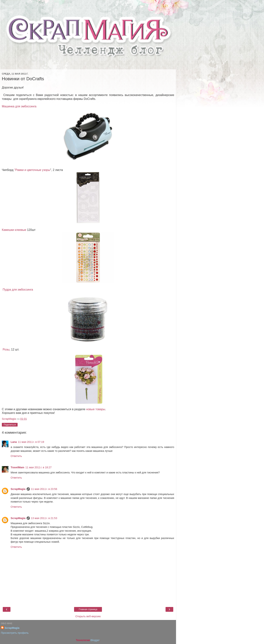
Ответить (16, 456)
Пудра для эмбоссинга (18, 290)
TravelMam (17, 467)
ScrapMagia (18, 489)
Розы (6, 349)
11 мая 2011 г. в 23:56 (44, 489)
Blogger (95, 640)
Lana (14, 442)
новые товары (96, 409)
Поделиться (10, 425)
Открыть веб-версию (88, 616)
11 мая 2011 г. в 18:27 (38, 467)
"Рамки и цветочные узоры (32, 170)
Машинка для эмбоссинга (19, 106)
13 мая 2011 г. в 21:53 (44, 518)
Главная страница (88, 609)
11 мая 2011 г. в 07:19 (31, 442)
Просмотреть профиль (15, 633)
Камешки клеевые (14, 230)
